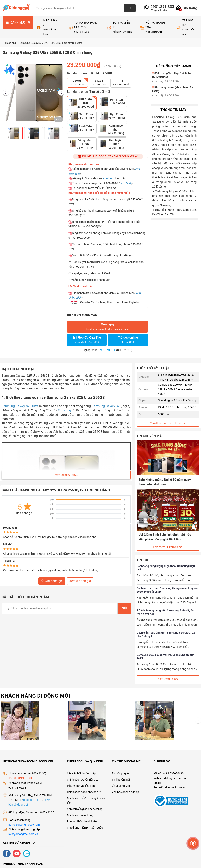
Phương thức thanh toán (82, 821)
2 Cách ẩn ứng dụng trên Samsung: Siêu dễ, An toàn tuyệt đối (165, 612)
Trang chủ (12, 43)
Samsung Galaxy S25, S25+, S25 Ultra (41, 43)
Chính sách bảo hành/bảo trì (84, 792)
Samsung (64, 410)
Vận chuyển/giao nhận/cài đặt (85, 809)
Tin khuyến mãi (121, 780)
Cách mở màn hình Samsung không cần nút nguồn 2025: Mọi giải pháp (167, 590)
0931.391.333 (161, 7)
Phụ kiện (108, 178)
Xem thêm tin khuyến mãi (168, 547)
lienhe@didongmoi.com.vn (170, 787)
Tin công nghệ (120, 773)
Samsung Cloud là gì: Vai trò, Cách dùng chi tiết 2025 (166, 657)
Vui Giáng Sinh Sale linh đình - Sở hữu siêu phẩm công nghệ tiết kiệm (165, 537)
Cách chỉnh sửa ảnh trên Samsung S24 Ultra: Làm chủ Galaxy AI (167, 634)
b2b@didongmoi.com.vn (23, 834)
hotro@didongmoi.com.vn (24, 825)
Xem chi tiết (125, 183)
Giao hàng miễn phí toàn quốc (85, 828)
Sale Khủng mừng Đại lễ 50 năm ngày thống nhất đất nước (165, 482)
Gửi (124, 608)
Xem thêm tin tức (168, 679)
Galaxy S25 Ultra (73, 43)
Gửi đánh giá (52, 581)
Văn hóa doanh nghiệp (125, 792)
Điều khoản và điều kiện (81, 786)
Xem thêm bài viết (66, 475)
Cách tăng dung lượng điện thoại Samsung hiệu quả (166, 568)
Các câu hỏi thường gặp (81, 773)
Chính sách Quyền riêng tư (83, 780)
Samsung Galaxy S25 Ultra (20, 406)
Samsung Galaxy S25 (107, 406)
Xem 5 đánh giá (80, 581)
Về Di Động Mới (121, 786)
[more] (193, 843)
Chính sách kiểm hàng (80, 815)
